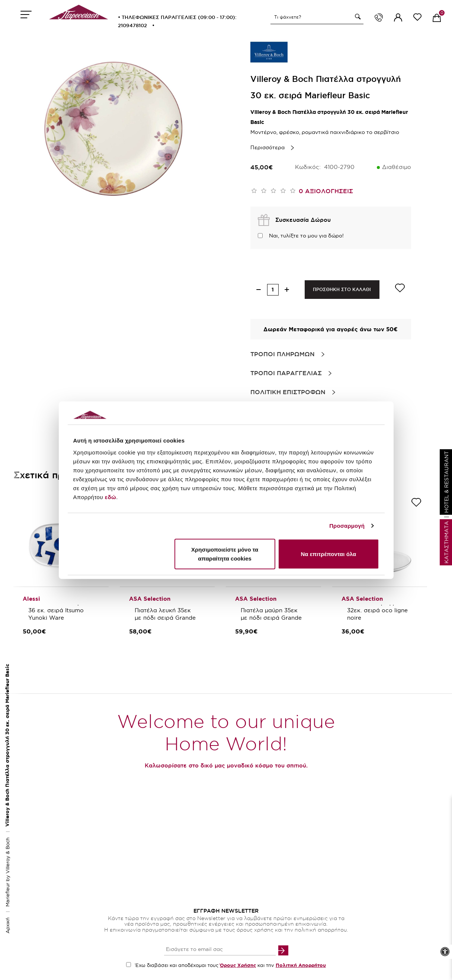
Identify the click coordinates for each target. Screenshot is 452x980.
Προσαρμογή (347, 526)
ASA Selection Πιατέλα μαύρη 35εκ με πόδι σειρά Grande (271, 610)
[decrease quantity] (259, 290)
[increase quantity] (287, 290)
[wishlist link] (417, 18)
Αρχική (7, 925)
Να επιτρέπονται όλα (329, 554)
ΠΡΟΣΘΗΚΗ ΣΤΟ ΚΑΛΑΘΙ (342, 289)
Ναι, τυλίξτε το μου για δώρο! (306, 236)
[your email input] (220, 950)
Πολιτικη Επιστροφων (288, 392)
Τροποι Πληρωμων (283, 354)
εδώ (110, 497)
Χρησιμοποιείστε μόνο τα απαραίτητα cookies (225, 554)
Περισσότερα (267, 147)
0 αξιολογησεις (326, 191)
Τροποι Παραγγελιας (286, 373)
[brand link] (269, 52)
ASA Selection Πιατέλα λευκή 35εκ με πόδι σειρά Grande (165, 610)
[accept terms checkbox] (129, 965)
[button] (357, 17)
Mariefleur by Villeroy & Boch (7, 872)
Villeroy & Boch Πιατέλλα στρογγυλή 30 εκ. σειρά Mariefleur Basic (7, 745)
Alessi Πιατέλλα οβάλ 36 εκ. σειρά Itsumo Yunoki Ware (59, 610)
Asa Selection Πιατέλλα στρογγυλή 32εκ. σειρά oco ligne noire (378, 606)
